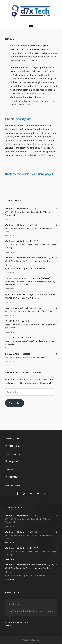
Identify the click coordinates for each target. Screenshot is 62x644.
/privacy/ (13, 477)
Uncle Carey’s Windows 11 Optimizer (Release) (27, 278)
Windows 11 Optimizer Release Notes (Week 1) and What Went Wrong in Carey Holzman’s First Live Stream (30, 261)
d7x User (9, 625)
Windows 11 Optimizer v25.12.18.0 (21, 209)
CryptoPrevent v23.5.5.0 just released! (24, 308)
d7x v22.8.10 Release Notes (18, 338)
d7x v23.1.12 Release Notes (18, 321)
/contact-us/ (15, 446)
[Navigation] (31, 25)
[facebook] (18, 494)
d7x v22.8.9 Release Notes (18, 354)
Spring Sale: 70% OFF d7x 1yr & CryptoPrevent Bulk (30, 295)
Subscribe (15, 403)
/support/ (14, 461)
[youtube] (31, 494)
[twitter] (24, 494)
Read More (9, 219)
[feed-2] (38, 494)
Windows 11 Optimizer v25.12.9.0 (21, 225)
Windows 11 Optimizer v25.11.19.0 (21, 241)
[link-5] (45, 494)
